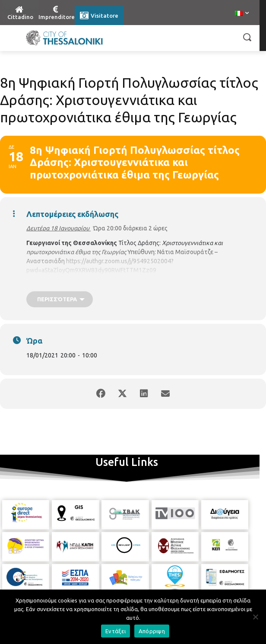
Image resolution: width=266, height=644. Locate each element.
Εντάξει (116, 631)
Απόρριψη (152, 631)
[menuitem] (242, 14)
